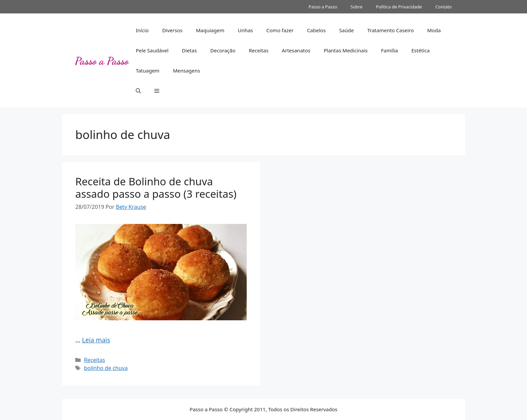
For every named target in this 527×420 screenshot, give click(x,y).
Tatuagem (148, 71)
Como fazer (280, 30)
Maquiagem (210, 30)
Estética (420, 50)
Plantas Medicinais (346, 50)
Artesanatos (296, 50)
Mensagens (186, 71)
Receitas (258, 50)
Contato (443, 7)
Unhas (245, 30)
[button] (138, 91)
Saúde (347, 30)
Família (390, 50)
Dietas (189, 50)
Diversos (172, 30)
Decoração (223, 50)
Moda (434, 30)
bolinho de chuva (106, 368)
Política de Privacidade (399, 7)
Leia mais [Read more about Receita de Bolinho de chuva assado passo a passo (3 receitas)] (96, 340)
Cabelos (316, 30)
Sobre (356, 7)
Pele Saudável (152, 50)
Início (142, 30)
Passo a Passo (323, 7)
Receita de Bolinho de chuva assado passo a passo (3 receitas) (156, 188)
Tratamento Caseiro (391, 30)
